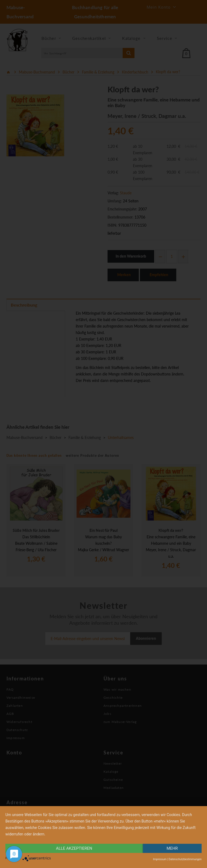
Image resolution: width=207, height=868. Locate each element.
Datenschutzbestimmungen (185, 859)
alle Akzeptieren (74, 848)
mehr (172, 848)
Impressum (160, 859)
